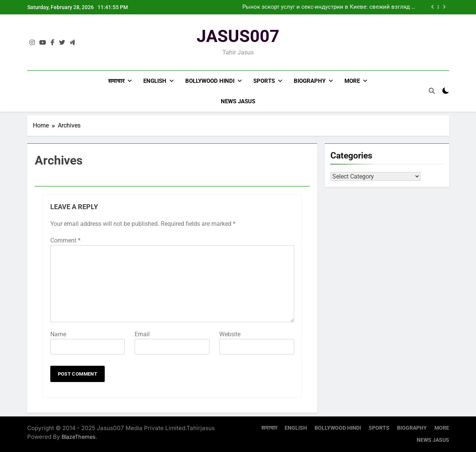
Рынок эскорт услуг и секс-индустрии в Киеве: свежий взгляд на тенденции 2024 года (330, 7)
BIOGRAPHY (310, 81)
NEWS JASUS (238, 101)
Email (142, 334)
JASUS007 (238, 36)
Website (230, 334)
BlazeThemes (79, 437)
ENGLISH (155, 81)
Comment (65, 240)
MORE (352, 81)
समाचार (116, 81)
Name (58, 334)
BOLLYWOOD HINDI (210, 81)
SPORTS (264, 81)
